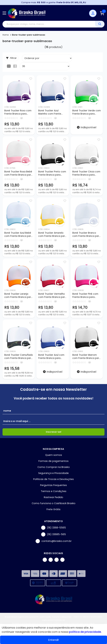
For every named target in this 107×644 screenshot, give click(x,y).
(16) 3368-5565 (53, 529)
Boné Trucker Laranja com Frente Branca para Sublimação (18, 297)
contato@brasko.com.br (54, 543)
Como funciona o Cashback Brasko (54, 505)
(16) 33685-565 (53, 536)
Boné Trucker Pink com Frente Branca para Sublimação (85, 297)
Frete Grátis (53, 511)
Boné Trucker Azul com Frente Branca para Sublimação (51, 358)
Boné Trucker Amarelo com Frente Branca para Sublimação (52, 235)
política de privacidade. (85, 632)
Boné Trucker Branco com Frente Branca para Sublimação (86, 235)
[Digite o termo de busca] (49, 24)
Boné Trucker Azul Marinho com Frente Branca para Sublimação (52, 112)
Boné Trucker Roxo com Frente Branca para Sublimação (18, 112)
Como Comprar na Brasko (54, 469)
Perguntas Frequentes (53, 487)
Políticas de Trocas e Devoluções (53, 481)
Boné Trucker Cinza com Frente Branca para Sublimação (86, 174)
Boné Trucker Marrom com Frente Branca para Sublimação (86, 358)
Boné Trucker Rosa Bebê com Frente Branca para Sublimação (18, 174)
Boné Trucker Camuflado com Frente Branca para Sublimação (19, 358)
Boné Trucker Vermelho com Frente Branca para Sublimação (52, 297)
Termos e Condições (54, 493)
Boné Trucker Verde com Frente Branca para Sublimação (87, 112)
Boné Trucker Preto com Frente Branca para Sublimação (52, 174)
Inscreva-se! (54, 434)
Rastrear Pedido (53, 499)
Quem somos (54, 457)
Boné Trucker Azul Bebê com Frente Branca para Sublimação (18, 235)
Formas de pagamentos (53, 463)
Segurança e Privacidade (53, 475)
